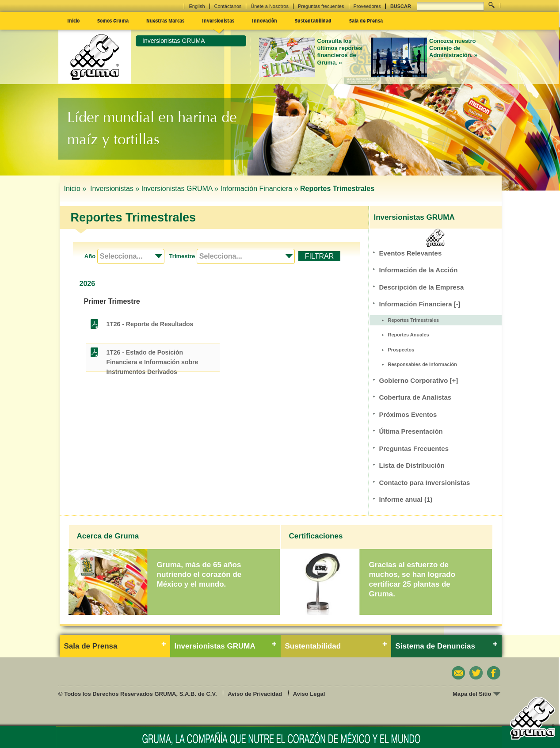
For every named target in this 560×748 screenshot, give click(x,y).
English (197, 6)
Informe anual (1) (406, 499)
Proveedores (367, 6)
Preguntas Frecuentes (414, 448)
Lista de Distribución (412, 465)
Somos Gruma (113, 20)
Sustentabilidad (313, 20)
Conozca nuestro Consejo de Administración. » (453, 48)
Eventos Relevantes (411, 253)
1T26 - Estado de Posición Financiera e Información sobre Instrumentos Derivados (152, 353)
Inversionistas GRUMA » (180, 189)
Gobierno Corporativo (419, 380)
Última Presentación (411, 431)
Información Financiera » (259, 189)
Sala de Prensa (366, 20)
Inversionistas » (115, 189)
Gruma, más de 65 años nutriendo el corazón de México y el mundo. (199, 574)
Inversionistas (218, 20)
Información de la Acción (419, 270)
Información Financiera (420, 304)
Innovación (265, 20)
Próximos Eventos (408, 414)
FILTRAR (319, 256)
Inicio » (76, 189)
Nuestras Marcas (165, 20)
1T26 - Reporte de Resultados (150, 324)
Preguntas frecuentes (321, 6)
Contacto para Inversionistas (425, 483)
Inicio (73, 20)
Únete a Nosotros (270, 6)
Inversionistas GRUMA (174, 41)
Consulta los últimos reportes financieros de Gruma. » (340, 52)
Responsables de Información (423, 364)
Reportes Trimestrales (414, 320)
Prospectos (401, 350)
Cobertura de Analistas (415, 397)
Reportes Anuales (409, 335)
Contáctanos (228, 6)
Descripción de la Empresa (422, 287)
